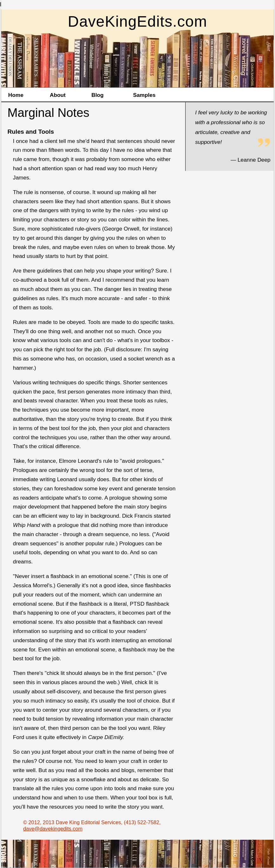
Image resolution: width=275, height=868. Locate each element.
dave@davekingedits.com (53, 829)
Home (16, 95)
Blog (97, 95)
